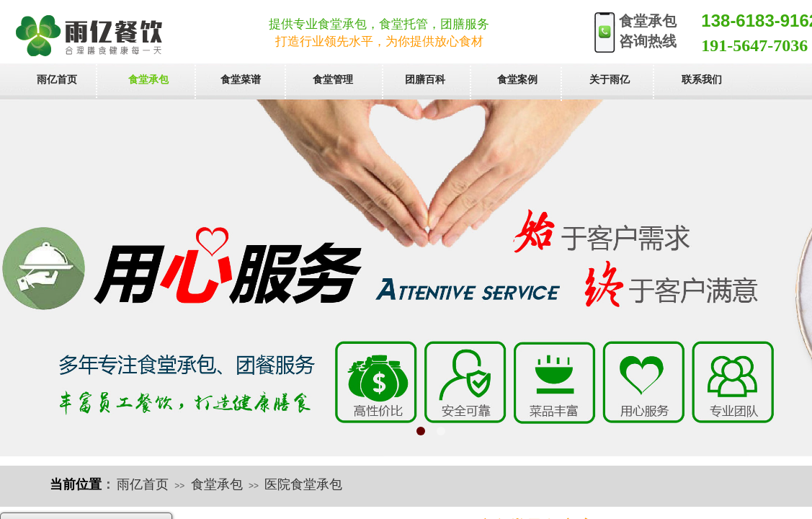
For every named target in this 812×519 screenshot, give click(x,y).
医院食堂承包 (303, 484)
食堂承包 (217, 484)
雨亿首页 (143, 484)
